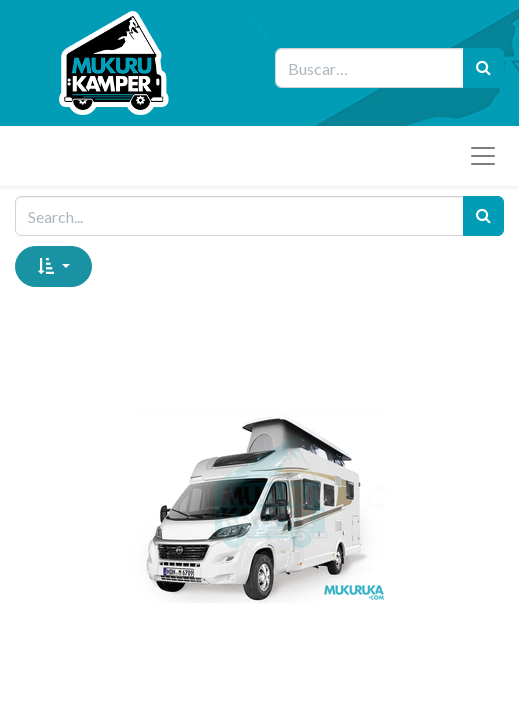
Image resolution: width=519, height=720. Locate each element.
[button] (53, 266)
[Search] (483, 216)
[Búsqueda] (483, 68)
